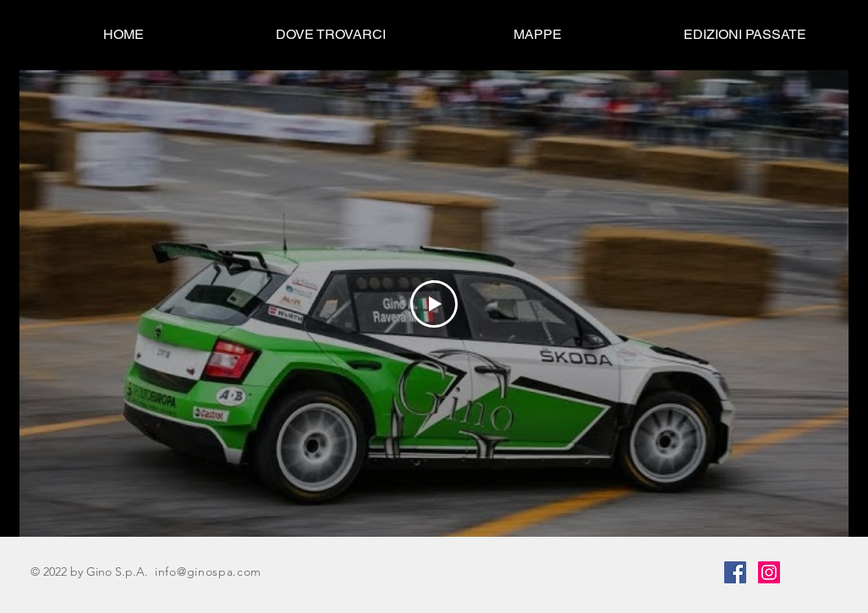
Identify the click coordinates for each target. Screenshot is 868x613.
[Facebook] (735, 572)
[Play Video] (434, 304)
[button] (745, 34)
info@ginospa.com (208, 572)
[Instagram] (769, 572)
